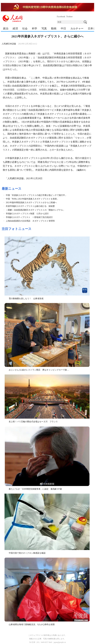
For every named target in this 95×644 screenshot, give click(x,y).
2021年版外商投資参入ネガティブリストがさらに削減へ (31, 203)
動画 (54, 29)
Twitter (70, 17)
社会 (25, 29)
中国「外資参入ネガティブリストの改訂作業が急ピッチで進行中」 (36, 195)
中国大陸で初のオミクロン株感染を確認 (27, 553)
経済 (15, 29)
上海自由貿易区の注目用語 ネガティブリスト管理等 (30, 221)
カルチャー (77, 29)
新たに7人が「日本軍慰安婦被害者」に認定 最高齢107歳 (35, 489)
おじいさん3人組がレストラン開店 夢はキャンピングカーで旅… (39, 370)
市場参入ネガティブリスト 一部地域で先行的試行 (29, 217)
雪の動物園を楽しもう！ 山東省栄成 (26, 299)
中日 (63, 29)
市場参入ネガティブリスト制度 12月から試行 (27, 214)
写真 (44, 29)
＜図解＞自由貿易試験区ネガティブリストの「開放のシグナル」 (35, 210)
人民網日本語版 (9, 44)
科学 (35, 29)
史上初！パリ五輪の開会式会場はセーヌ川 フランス (33, 422)
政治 (6, 29)
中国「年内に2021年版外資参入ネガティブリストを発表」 (32, 199)
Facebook (61, 17)
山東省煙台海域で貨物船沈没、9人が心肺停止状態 (32, 624)
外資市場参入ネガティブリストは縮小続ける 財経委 (30, 206)
